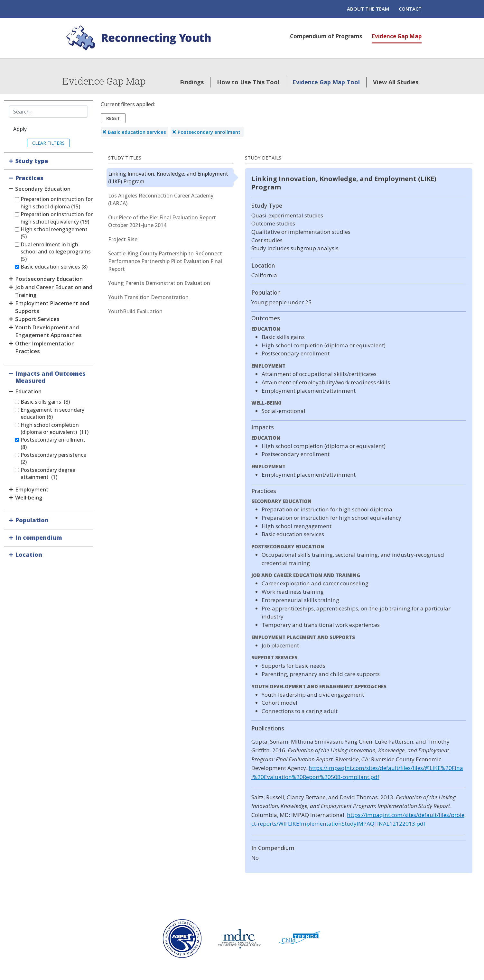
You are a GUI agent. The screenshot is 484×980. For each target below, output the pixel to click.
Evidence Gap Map (397, 36)
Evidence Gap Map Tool (326, 82)
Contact (410, 9)
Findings (192, 82)
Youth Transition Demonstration (148, 297)
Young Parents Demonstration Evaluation (159, 283)
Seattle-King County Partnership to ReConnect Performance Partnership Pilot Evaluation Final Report (165, 261)
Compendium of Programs (326, 36)
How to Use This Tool (248, 82)
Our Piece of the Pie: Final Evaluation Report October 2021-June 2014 (162, 221)
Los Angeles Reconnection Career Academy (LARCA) (161, 199)
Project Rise (123, 239)
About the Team (368, 9)
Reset (113, 118)
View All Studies (396, 82)
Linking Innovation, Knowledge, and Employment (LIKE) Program (168, 178)
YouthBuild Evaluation (135, 311)
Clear (39, 143)
